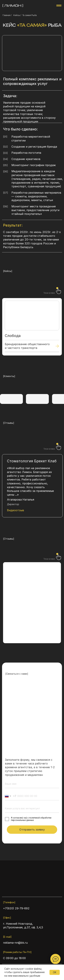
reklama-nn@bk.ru (15, 943)
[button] (18, 510)
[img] (13, 5)
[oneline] (32, 809)
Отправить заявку (32, 830)
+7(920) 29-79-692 (16, 908)
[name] (32, 784)
